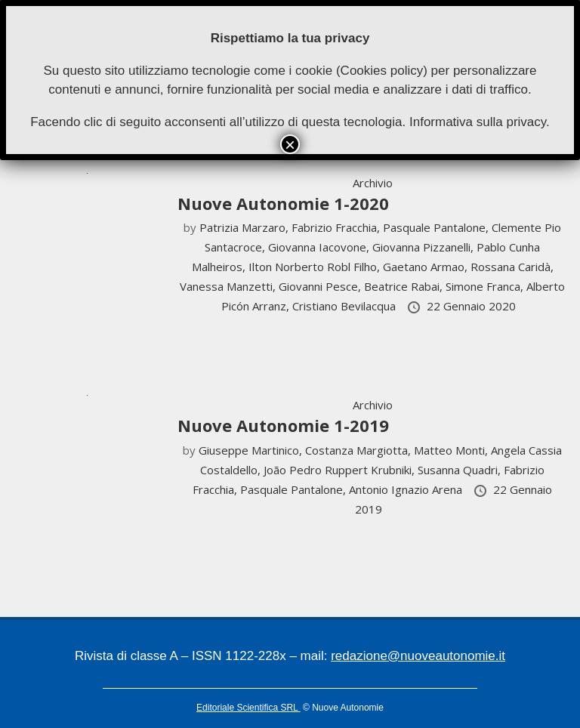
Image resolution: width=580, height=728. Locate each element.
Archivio (373, 183)
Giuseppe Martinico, (252, 450)
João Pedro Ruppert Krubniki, (341, 470)
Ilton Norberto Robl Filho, (316, 267)
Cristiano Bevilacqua (346, 306)
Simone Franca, (486, 286)
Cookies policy (382, 71)
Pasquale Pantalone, (437, 227)
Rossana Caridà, (512, 267)
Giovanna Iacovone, (320, 247)
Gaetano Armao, (427, 267)
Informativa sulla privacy (478, 122)
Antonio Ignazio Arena (407, 489)
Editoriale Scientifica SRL (248, 708)
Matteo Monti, (452, 450)
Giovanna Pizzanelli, (424, 247)
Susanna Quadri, (461, 470)
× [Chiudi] (290, 144)
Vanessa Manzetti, (229, 286)
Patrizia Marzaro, (245, 227)
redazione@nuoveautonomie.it (418, 656)
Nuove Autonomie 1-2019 (283, 425)
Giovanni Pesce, (321, 286)
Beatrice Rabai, (405, 286)
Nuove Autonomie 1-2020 (283, 203)
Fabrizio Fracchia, (337, 227)
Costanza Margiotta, (359, 450)
